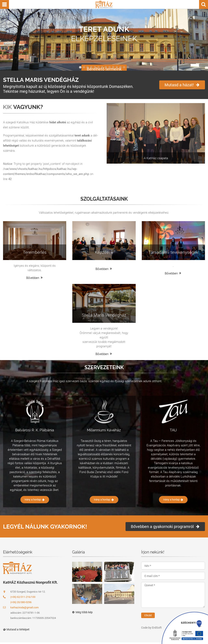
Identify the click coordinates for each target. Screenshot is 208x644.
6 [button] (99, 67)
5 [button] (95, 67)
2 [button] (84, 67)
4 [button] (91, 67)
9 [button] (109, 67)
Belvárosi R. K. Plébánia (35, 430)
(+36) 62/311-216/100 (23, 597)
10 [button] (113, 67)
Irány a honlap (35, 499)
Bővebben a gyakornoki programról (165, 526)
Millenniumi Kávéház (104, 430)
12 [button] (120, 67)
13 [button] (124, 67)
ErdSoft (157, 627)
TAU (173, 430)
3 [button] (88, 67)
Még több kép (82, 612)
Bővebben (35, 278)
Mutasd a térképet (16, 629)
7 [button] (102, 67)
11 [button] (117, 67)
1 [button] (80, 67)
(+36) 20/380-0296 (21, 602)
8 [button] (106, 67)
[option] (104, 40)
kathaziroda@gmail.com (21, 607)
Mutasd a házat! (182, 85)
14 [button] (128, 67)
